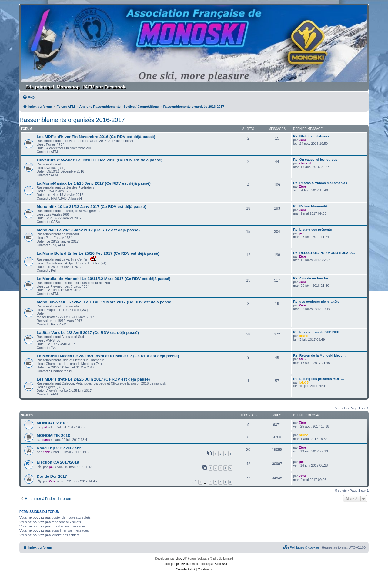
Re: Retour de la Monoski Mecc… (319, 355)
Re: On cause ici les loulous (315, 160)
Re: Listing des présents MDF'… (319, 379)
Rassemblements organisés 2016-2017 (72, 120)
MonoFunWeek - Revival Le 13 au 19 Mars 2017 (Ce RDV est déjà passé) (105, 302)
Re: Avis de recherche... (312, 278)
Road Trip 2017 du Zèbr (59, 448)
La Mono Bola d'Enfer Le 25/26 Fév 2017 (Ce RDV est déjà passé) (98, 253)
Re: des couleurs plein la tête (316, 302)
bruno (304, 336)
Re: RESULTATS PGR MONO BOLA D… (324, 253)
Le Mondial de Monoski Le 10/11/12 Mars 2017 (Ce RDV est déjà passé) (104, 279)
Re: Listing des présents (313, 230)
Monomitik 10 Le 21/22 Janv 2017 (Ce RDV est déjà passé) (91, 207)
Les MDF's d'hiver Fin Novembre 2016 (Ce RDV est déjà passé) (96, 137)
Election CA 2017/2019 (58, 462)
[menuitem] (28, 97)
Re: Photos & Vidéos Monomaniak (320, 183)
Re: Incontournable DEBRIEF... (317, 332)
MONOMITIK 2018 (53, 436)
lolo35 (304, 382)
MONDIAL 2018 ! (52, 423)
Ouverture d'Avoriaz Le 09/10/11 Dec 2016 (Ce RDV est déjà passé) (100, 160)
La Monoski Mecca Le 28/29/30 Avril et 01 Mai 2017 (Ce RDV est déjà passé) (108, 356)
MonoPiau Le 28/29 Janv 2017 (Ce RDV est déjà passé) (88, 230)
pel (301, 233)
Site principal (40, 87)
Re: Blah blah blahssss (311, 136)
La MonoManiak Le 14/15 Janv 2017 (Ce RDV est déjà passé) (94, 183)
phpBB (180, 558)
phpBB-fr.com (185, 564)
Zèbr (303, 140)
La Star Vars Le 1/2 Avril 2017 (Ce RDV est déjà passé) (88, 333)
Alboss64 (221, 564)
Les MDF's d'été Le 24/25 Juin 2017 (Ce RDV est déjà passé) (93, 379)
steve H (305, 163)
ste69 (303, 359)
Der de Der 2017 (52, 476)
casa (46, 440)
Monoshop (68, 87)
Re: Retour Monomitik (310, 206)
